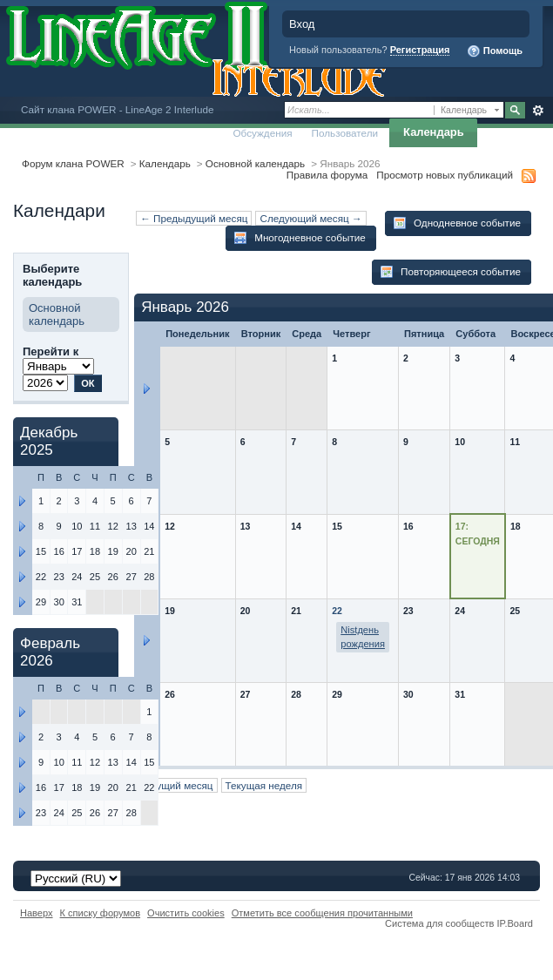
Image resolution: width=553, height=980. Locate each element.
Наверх (37, 913)
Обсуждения (262, 133)
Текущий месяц (176, 785)
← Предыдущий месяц (194, 218)
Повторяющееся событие (450, 272)
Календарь (434, 132)
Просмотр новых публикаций (445, 175)
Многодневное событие (300, 238)
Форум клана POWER (73, 163)
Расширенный (538, 111)
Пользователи (345, 133)
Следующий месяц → (310, 218)
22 (337, 611)
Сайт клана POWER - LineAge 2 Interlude (117, 109)
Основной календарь (255, 163)
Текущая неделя (264, 785)
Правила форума (327, 175)
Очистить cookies (186, 913)
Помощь (495, 51)
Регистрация (420, 50)
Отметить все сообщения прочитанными (322, 913)
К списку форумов (101, 913)
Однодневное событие (457, 223)
